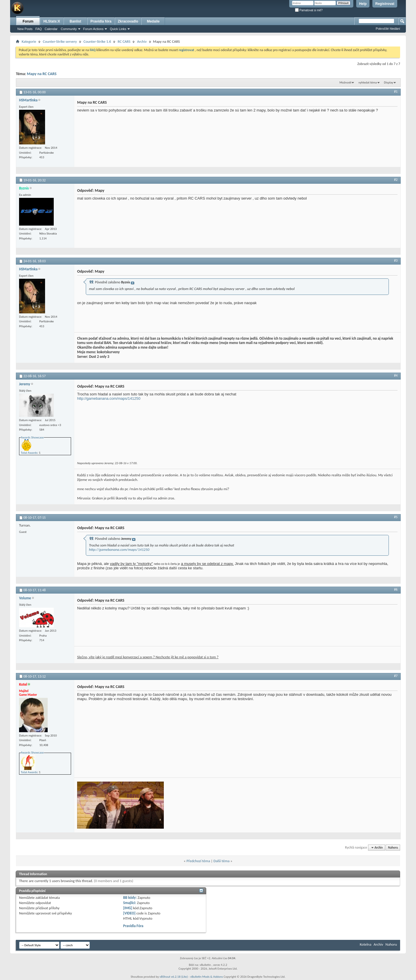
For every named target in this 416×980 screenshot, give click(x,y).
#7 (396, 676)
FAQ (39, 29)
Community (69, 29)
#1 (396, 92)
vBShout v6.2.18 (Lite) (174, 977)
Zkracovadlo (128, 21)
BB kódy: (130, 898)
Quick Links (118, 29)
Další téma (222, 861)
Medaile (153, 21)
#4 (396, 375)
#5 (396, 517)
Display (389, 82)
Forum (28, 21)
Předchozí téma (198, 861)
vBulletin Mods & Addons (206, 977)
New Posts (25, 29)
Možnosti (345, 82)
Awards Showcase (32, 437)
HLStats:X (52, 21)
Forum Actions (93, 29)
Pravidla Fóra (133, 926)
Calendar (51, 29)
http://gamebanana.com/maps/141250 (109, 398)
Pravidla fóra (101, 21)
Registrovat (385, 4)
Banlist (75, 21)
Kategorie (29, 41)
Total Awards (29, 453)
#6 (396, 590)
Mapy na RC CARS (42, 74)
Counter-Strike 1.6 (97, 41)
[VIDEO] (129, 913)
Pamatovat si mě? (309, 10)
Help (363, 4)
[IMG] (128, 908)
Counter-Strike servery (60, 41)
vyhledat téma (368, 82)
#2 (396, 180)
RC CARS (124, 41)
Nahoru (393, 848)
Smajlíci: (130, 903)
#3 (396, 261)
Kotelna (365, 944)
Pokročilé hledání (388, 29)
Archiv (142, 41)
